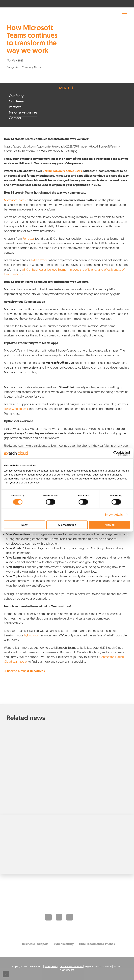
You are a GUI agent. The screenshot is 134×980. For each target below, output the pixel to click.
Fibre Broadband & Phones (97, 944)
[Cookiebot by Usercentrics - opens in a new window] (116, 453)
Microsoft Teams (15, 200)
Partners (15, 107)
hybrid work (39, 260)
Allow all (110, 525)
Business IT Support (35, 944)
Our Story (16, 96)
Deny (24, 525)
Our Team (16, 101)
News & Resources (23, 112)
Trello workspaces (16, 409)
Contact (15, 118)
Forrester (28, 239)
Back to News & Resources (26, 671)
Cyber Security (64, 944)
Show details (114, 514)
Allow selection (67, 525)
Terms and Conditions (71, 966)
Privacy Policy (51, 966)
